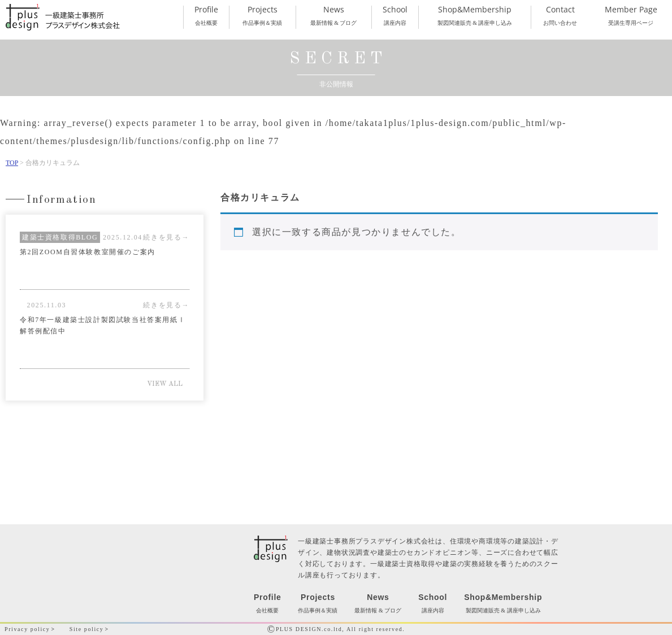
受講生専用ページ (631, 16)
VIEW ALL (165, 384)
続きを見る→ (166, 305)
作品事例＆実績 (262, 16)
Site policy (87, 629)
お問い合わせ (560, 16)
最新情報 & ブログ (334, 16)
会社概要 (206, 16)
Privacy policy (27, 629)
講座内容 (395, 16)
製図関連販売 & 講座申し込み (474, 16)
